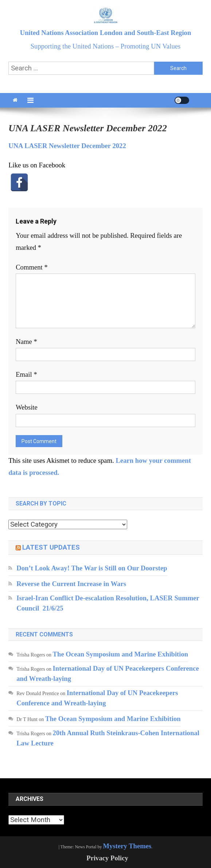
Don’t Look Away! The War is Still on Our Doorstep (92, 568)
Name (26, 342)
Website (27, 407)
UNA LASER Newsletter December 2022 (67, 146)
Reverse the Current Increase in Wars (71, 584)
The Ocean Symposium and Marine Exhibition (121, 654)
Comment (32, 267)
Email (26, 374)
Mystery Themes (127, 846)
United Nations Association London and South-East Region (106, 33)
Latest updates (51, 547)
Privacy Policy (107, 858)
